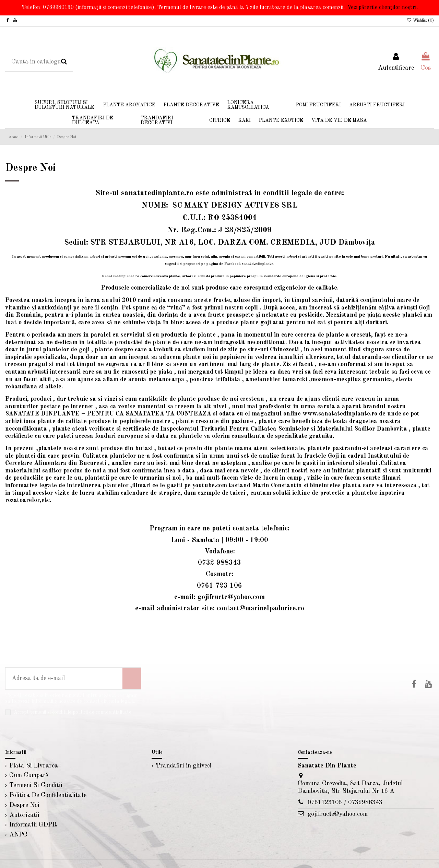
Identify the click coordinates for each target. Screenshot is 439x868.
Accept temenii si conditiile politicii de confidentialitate (73, 712)
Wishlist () (420, 21)
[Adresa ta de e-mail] (64, 678)
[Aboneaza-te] (132, 678)
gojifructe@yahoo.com (338, 814)
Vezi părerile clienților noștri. (383, 8)
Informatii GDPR (33, 825)
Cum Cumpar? (29, 775)
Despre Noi (24, 805)
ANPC (18, 835)
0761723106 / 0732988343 (345, 802)
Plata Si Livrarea (34, 766)
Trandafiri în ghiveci (184, 766)
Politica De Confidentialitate (48, 795)
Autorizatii (24, 815)
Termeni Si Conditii (36, 785)
